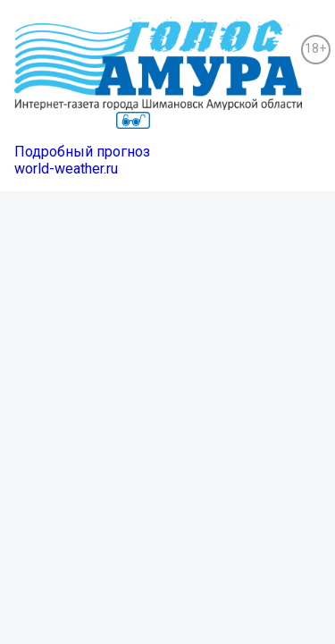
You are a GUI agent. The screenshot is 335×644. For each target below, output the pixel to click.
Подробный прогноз (82, 152)
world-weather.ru (66, 169)
